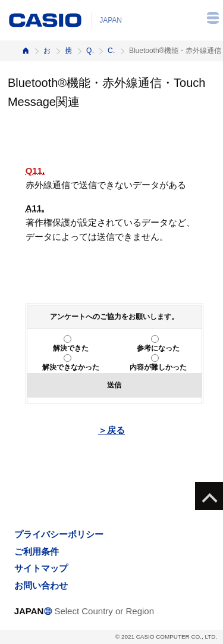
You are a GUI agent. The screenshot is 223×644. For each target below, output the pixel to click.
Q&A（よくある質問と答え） (90, 51)
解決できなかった (71, 367)
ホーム (26, 51)
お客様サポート (47, 51)
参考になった (158, 348)
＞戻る (111, 430)
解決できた (71, 348)
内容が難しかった (158, 367)
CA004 (111, 51)
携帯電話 (68, 51)
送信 (114, 385)
